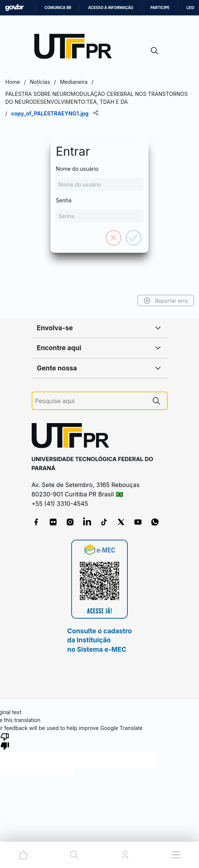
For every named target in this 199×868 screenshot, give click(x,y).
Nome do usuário (99, 178)
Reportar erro (166, 300)
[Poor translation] (5, 741)
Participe (160, 8)
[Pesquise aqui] (90, 401)
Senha (99, 210)
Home (13, 82)
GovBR (14, 8)
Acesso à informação (111, 8)
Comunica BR (58, 8)
